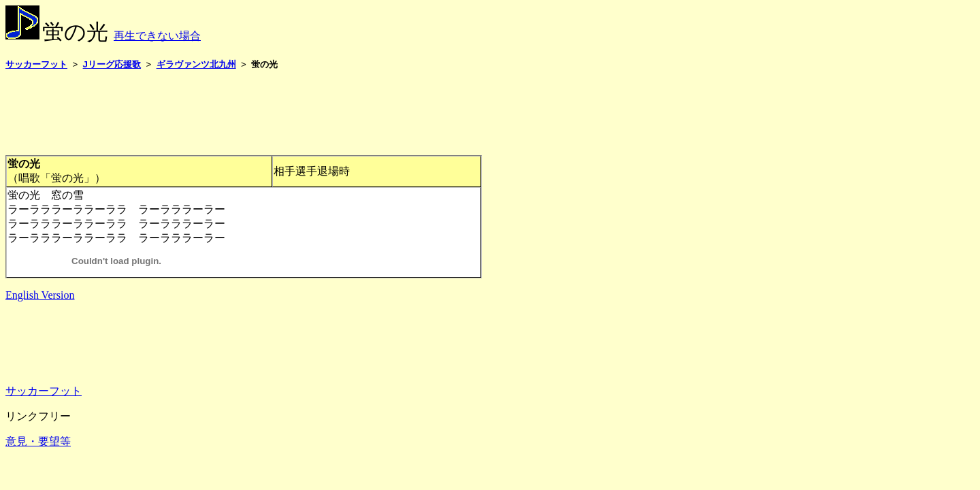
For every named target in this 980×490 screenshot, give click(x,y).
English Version (40, 295)
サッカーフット (44, 391)
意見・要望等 (38, 441)
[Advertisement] (253, 112)
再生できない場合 (157, 36)
